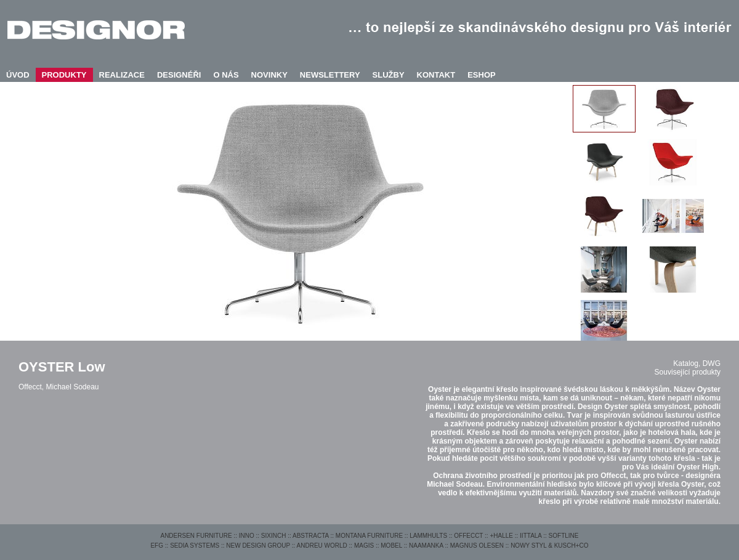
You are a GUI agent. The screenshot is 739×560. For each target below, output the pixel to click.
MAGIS (364, 546)
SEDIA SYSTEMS (195, 546)
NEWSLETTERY (330, 75)
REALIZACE (122, 75)
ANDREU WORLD (322, 546)
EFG (157, 546)
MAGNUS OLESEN (477, 546)
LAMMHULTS (428, 536)
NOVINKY (269, 75)
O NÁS (226, 75)
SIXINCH (274, 536)
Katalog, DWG (697, 363)
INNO (247, 536)
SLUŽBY (389, 75)
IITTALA (531, 536)
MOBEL (391, 546)
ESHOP (482, 75)
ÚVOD (18, 75)
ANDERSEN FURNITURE (196, 536)
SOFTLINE (564, 536)
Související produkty (688, 372)
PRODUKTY (64, 75)
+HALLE (501, 536)
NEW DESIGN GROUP (258, 546)
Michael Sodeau (72, 387)
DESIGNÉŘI (179, 75)
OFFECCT (468, 536)
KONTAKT (436, 75)
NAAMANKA (426, 546)
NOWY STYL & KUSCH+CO (549, 546)
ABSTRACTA (311, 536)
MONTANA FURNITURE (369, 536)
